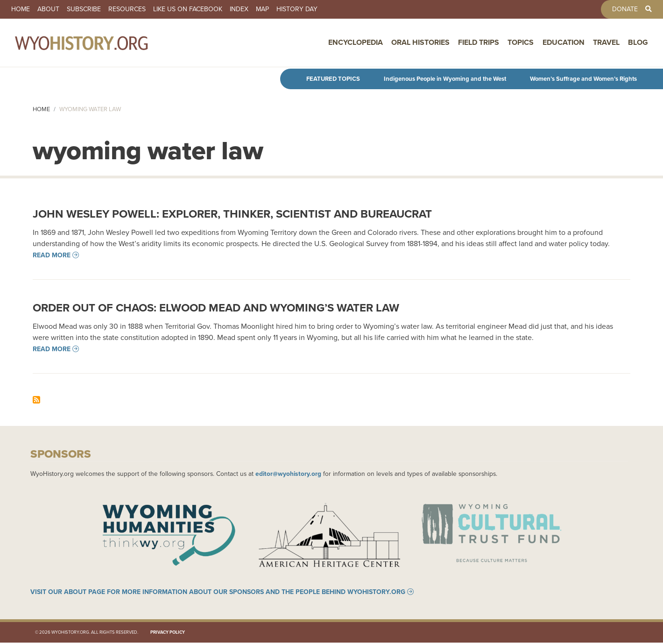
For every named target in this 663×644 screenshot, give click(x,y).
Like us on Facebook (188, 9)
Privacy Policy (168, 633)
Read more (52, 255)
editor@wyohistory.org (288, 474)
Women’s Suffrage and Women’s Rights (583, 79)
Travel (606, 43)
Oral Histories (420, 43)
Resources (127, 9)
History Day (297, 9)
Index (239, 9)
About (48, 9)
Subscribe (84, 9)
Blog (638, 43)
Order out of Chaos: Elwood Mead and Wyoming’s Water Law (216, 308)
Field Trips (479, 43)
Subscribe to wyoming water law (36, 400)
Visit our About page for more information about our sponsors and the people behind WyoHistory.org (218, 593)
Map (262, 9)
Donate (625, 9)
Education (564, 43)
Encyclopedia (356, 43)
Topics (521, 43)
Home (21, 9)
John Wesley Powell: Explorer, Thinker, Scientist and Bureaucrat (232, 214)
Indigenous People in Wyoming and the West (445, 79)
